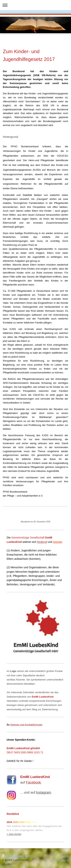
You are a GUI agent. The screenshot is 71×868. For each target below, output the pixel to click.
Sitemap (31, 856)
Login (66, 856)
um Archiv (16, 834)
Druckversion (13, 856)
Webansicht (62, 860)
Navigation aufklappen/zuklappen (35, 5)
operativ (58, 542)
